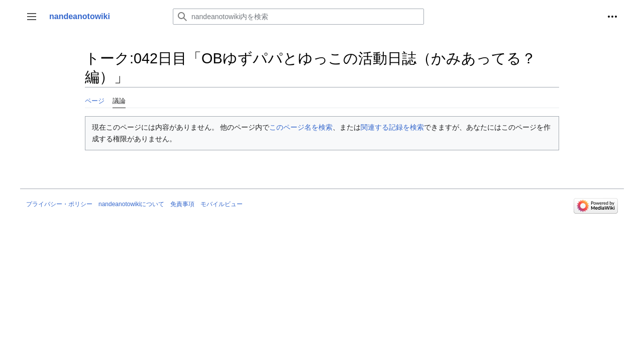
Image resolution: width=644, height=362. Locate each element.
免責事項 (182, 204)
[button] (32, 17)
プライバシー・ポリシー (59, 204)
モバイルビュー (222, 204)
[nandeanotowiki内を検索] (298, 17)
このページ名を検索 (301, 127)
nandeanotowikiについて (131, 204)
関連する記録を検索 (392, 127)
